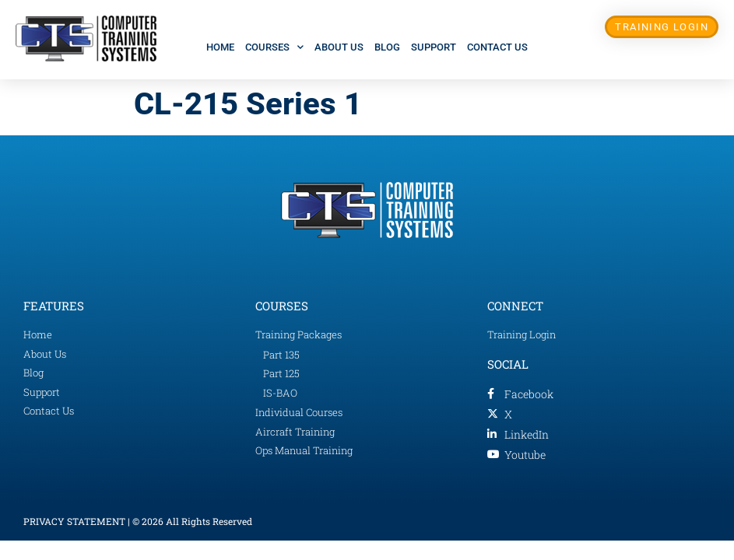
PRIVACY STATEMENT (74, 521)
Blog (387, 47)
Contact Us (497, 47)
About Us (339, 47)
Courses (274, 47)
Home (220, 47)
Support (434, 47)
